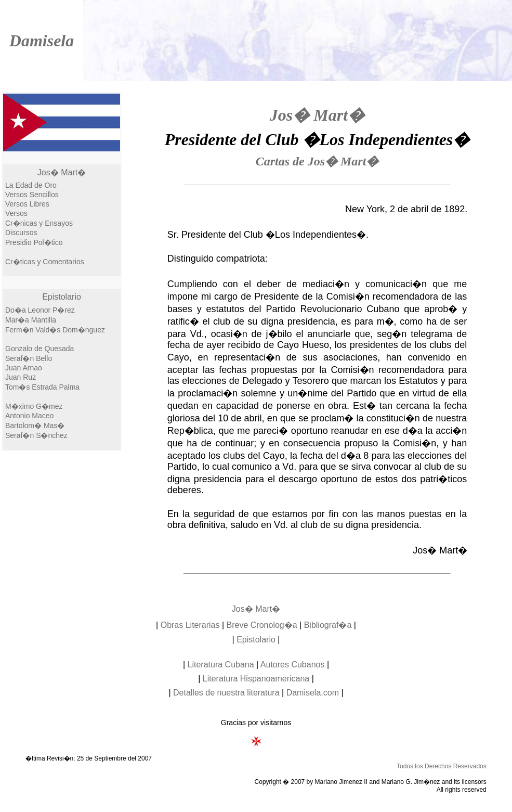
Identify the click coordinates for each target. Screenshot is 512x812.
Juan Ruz (21, 377)
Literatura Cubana (221, 665)
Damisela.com (313, 693)
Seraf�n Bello (29, 358)
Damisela (42, 41)
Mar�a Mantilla (31, 320)
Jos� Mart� (62, 172)
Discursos (21, 233)
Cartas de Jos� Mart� (317, 161)
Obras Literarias (190, 625)
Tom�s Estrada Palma (42, 387)
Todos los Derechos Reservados (442, 766)
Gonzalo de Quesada (40, 349)
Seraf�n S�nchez (36, 435)
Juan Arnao (24, 368)
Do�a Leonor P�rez (40, 310)
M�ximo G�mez (34, 406)
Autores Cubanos (293, 665)
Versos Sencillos (32, 195)
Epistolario (62, 297)
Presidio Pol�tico (34, 242)
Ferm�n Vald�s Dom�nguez (55, 330)
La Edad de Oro (31, 185)
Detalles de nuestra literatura (226, 693)
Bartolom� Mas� (35, 426)
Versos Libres (27, 204)
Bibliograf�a (328, 625)
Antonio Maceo (29, 416)
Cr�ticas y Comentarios (45, 262)
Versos (16, 213)
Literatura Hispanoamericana (256, 679)
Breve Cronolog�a (262, 625)
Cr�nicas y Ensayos (39, 223)
